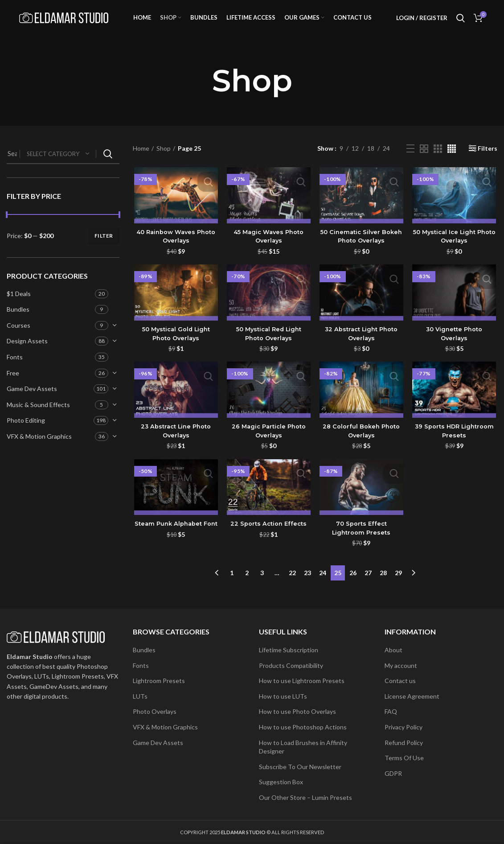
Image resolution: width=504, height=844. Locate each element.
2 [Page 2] (247, 583)
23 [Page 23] (307, 583)
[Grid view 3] (438, 159)
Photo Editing (26, 431)
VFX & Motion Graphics (39, 447)
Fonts (15, 368)
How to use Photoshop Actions (303, 727)
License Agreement (412, 696)
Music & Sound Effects (38, 416)
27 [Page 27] (368, 583)
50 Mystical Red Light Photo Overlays (268, 346)
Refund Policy (404, 743)
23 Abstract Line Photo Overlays (175, 443)
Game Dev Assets (32, 400)
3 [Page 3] (262, 583)
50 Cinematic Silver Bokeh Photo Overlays (362, 248)
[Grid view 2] (424, 159)
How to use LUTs (283, 696)
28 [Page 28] (383, 583)
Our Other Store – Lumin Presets (305, 797)
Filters (488, 160)
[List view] (410, 160)
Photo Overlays (155, 711)
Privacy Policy (404, 727)
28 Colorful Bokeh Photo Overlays (362, 443)
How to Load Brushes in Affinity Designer (303, 747)
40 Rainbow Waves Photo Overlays (175, 248)
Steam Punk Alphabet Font (175, 541)
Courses (18, 336)
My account (401, 665)
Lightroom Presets (159, 681)
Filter (104, 247)
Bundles (18, 320)
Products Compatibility (291, 665)
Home (141, 159)
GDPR (393, 773)
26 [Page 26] (353, 583)
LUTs (140, 696)
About (393, 650)
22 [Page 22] (292, 583)
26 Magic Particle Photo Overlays (268, 443)
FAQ (391, 711)
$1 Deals (19, 304)
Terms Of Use (404, 758)
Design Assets (27, 352)
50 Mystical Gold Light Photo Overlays (175, 346)
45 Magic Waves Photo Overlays (268, 248)
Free (13, 384)
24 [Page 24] (323, 583)
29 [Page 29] (398, 583)
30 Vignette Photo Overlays (455, 346)
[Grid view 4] (452, 159)
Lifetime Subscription (289, 650)
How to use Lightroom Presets (302, 681)
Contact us (400, 681)
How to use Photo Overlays (297, 711)
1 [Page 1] (232, 583)
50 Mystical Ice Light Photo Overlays (455, 248)
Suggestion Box (281, 782)
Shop (164, 159)
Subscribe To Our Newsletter (300, 767)
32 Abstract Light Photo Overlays (362, 346)
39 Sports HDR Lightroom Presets (455, 443)
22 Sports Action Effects (268, 536)
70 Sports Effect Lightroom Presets (362, 541)
